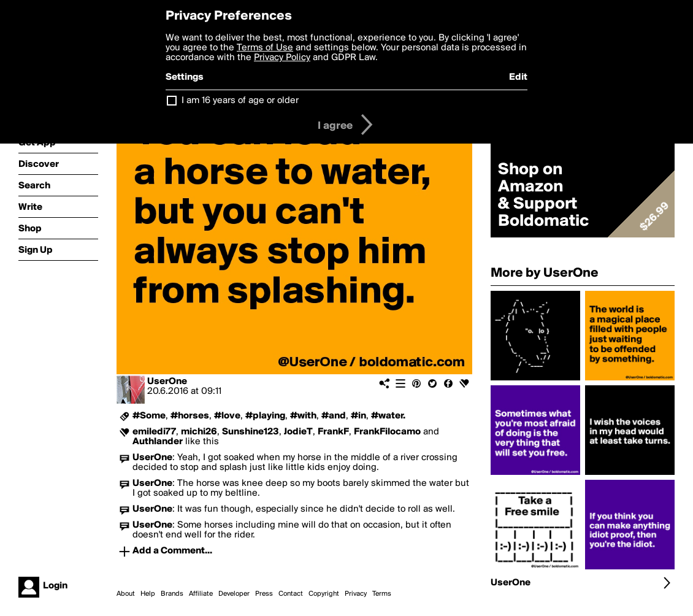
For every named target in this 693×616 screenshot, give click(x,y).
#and (334, 416)
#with (303, 416)
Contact (291, 594)
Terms (382, 594)
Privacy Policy (282, 58)
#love (227, 416)
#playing (265, 416)
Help (148, 594)
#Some (149, 416)
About (126, 594)
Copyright (324, 594)
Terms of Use (265, 48)
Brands (172, 594)
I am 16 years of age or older (240, 101)
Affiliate (201, 594)
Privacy (356, 594)
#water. (388, 416)
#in (358, 416)
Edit (518, 77)
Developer (234, 594)
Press (264, 594)
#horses (190, 416)
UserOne (167, 382)
